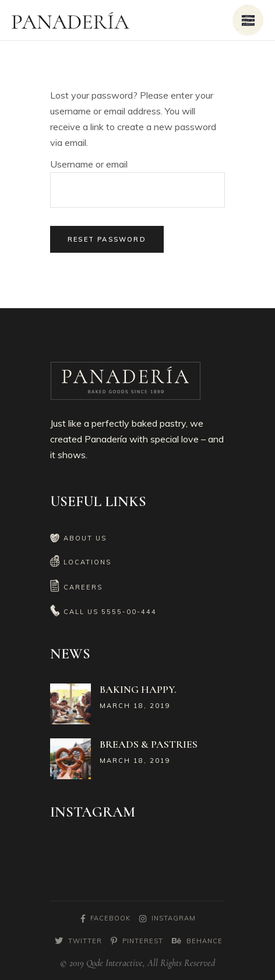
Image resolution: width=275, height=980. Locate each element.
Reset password (107, 239)
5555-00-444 (129, 612)
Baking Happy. (138, 689)
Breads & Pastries (149, 744)
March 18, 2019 (135, 706)
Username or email (89, 164)
